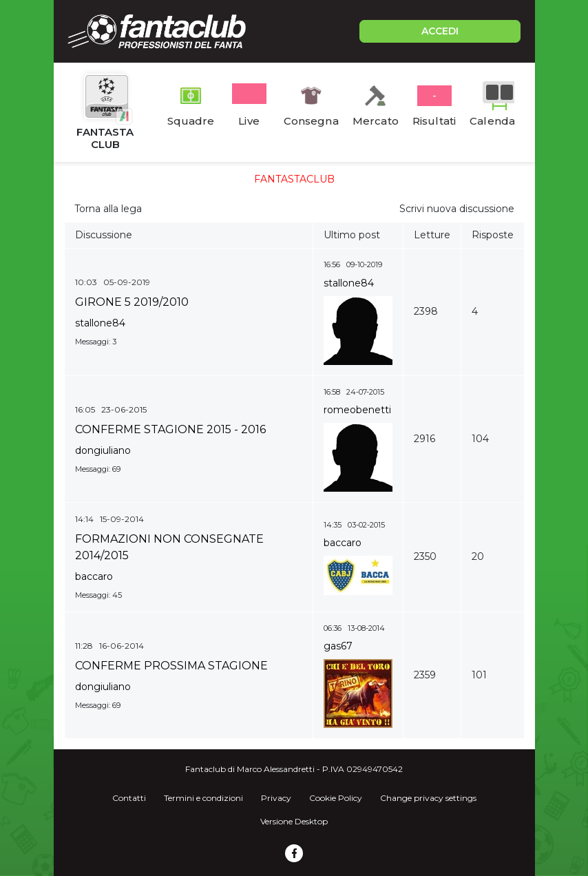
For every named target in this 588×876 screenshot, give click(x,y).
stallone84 (100, 323)
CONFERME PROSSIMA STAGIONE (171, 666)
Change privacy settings (428, 798)
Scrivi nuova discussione (457, 209)
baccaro (94, 576)
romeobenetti (357, 410)
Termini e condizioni (203, 798)
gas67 (338, 646)
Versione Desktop (294, 821)
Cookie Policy (336, 798)
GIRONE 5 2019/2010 (132, 302)
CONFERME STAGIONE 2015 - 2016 (170, 429)
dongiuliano (103, 450)
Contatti (129, 798)
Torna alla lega (108, 209)
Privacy (276, 798)
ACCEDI (440, 31)
